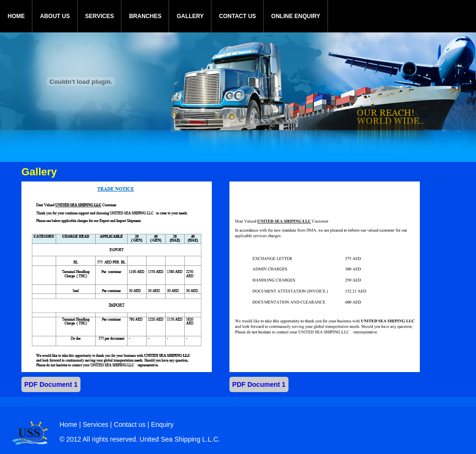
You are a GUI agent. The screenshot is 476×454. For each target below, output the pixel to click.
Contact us (130, 424)
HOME (16, 16)
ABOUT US (55, 16)
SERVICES (99, 16)
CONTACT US (238, 16)
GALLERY (190, 16)
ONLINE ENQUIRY (296, 16)
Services (97, 424)
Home (68, 424)
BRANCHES (145, 16)
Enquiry (162, 424)
